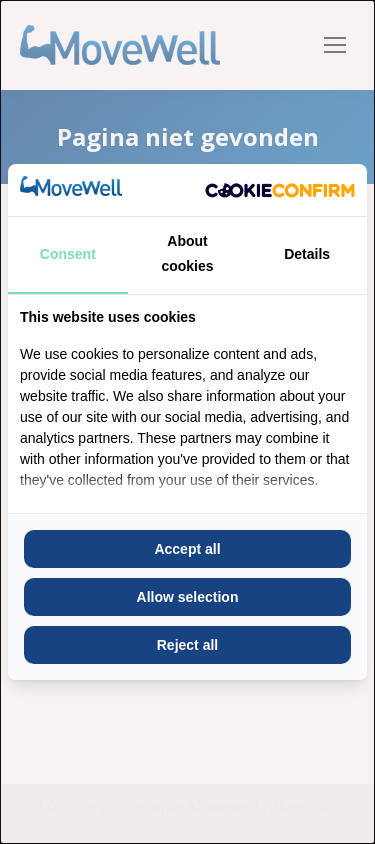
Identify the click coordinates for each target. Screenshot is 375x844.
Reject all (187, 645)
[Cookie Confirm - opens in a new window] (280, 190)
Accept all (187, 549)
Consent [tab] (68, 254)
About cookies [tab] (187, 254)
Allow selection (188, 597)
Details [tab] (307, 254)
